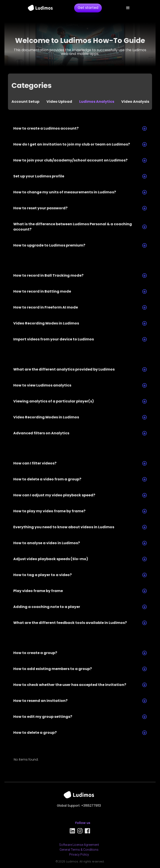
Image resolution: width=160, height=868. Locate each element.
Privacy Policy (79, 854)
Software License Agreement (79, 845)
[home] (40, 8)
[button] (128, 8)
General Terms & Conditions (79, 850)
